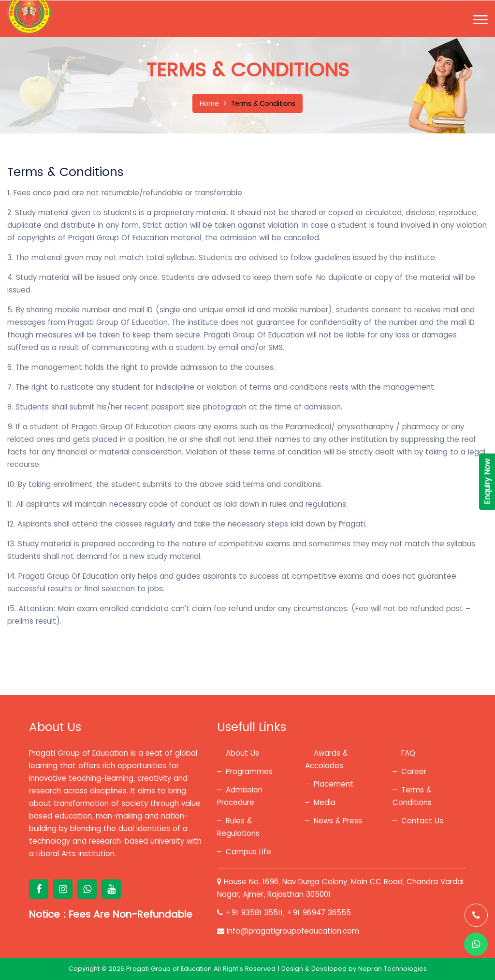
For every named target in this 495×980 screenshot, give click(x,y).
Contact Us (422, 821)
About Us (242, 753)
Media (325, 802)
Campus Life (248, 852)
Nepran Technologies (393, 969)
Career (414, 771)
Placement (334, 784)
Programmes (249, 771)
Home (209, 103)
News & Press (338, 821)
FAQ (408, 753)
